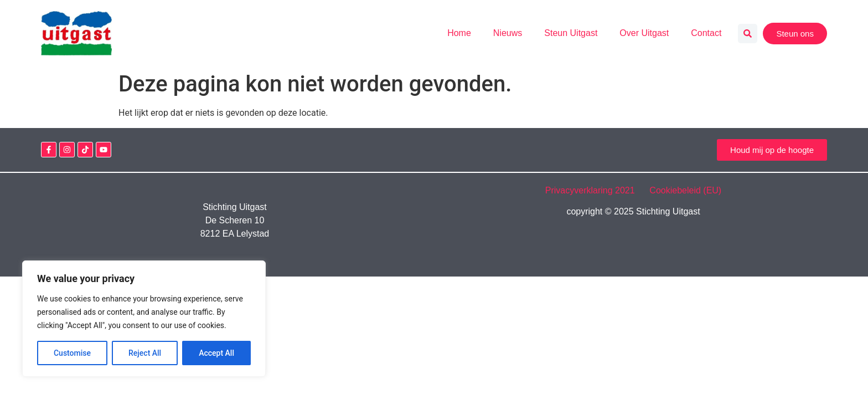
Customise (72, 353)
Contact (706, 33)
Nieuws (508, 33)
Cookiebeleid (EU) (685, 190)
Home (459, 33)
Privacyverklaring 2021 (596, 190)
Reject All (145, 353)
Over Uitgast (644, 33)
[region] (144, 319)
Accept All (216, 353)
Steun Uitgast (571, 33)
